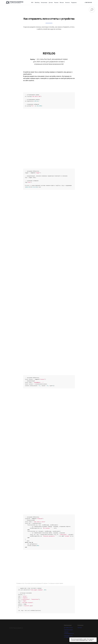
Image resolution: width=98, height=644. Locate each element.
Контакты (67, 2)
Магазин (62, 2)
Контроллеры (44, 2)
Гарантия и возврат (68, 630)
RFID (32, 2)
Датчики (51, 2)
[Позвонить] (88, 2)
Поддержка (74, 2)
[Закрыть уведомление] (96, 638)
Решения (56, 2)
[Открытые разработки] (15, 2)
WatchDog (37, 2)
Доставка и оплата (68, 628)
